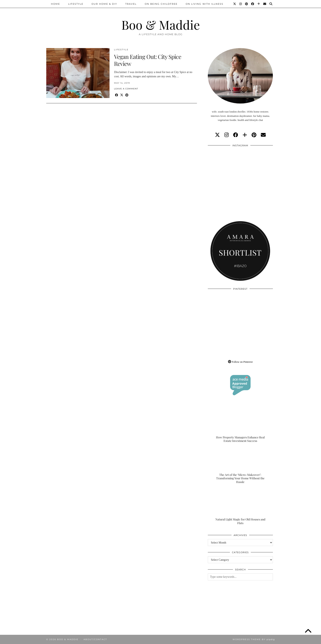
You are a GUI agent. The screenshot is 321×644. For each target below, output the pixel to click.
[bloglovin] (245, 135)
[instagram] (227, 135)
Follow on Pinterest (240, 362)
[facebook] (236, 135)
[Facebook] (253, 4)
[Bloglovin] (259, 4)
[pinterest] (254, 135)
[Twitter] (235, 4)
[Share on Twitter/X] (122, 95)
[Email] (265, 4)
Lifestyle (76, 4)
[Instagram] (241, 4)
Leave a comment (126, 89)
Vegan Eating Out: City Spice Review (148, 60)
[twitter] (217, 135)
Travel (131, 4)
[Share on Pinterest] (127, 95)
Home (55, 4)
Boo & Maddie (161, 25)
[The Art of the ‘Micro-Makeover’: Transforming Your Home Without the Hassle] (240, 466)
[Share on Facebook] (117, 95)
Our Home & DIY (104, 4)
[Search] (271, 4)
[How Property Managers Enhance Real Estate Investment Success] (240, 425)
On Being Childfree (161, 4)
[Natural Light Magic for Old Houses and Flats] (240, 507)
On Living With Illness (205, 4)
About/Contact (95, 639)
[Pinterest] (247, 4)
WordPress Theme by (254, 639)
